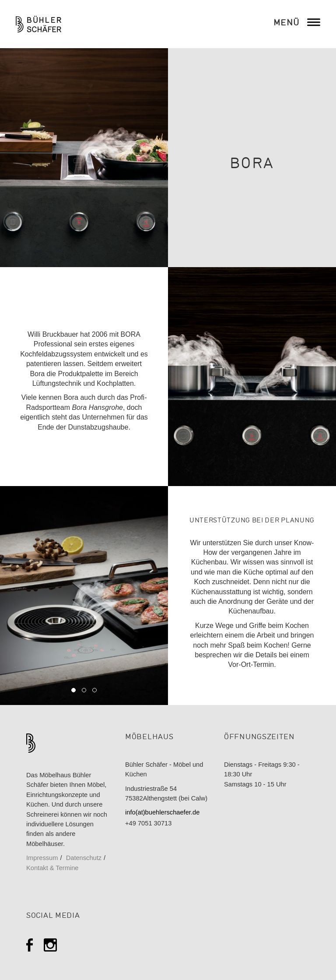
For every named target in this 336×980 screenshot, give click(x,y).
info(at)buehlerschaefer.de (162, 812)
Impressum (42, 858)
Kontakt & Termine (52, 868)
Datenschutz (84, 858)
